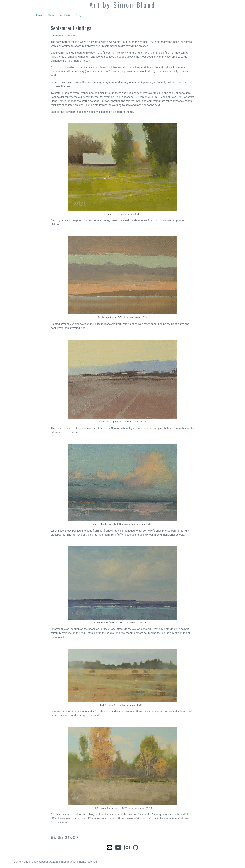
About (51, 15)
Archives (65, 15)
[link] (110, 847)
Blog (78, 15)
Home (39, 15)
